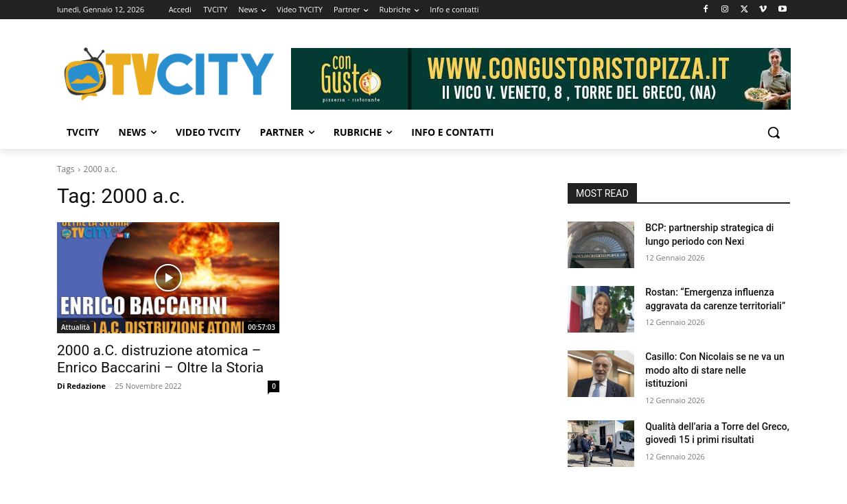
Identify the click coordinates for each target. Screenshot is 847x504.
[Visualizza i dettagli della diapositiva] (541, 79)
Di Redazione (81, 386)
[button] (774, 132)
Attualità (76, 327)
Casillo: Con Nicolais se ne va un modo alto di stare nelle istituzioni (715, 370)
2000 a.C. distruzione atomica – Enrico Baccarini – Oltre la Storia (160, 359)
